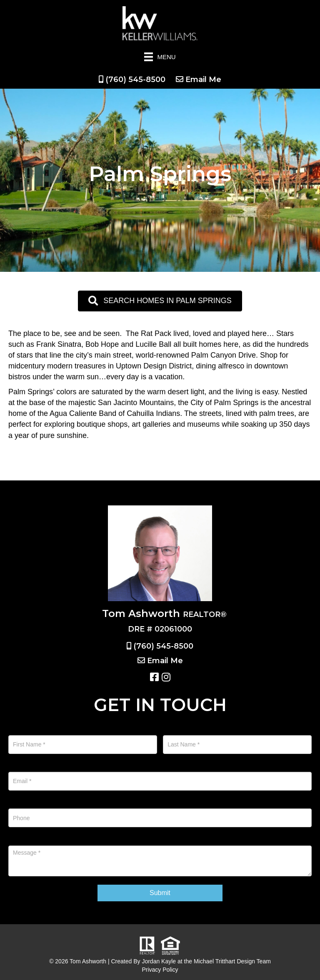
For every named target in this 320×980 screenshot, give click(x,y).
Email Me (203, 80)
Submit (160, 893)
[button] (160, 301)
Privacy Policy (160, 970)
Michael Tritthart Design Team (232, 961)
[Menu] (160, 57)
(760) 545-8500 (135, 80)
